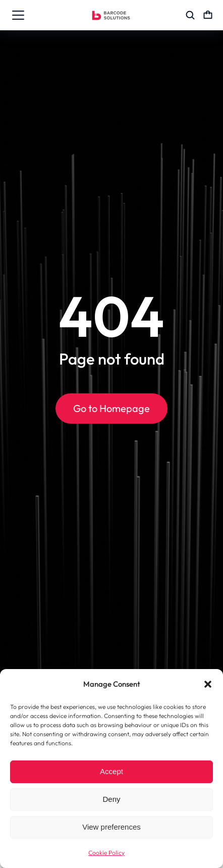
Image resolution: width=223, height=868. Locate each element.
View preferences (111, 827)
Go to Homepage (111, 408)
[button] (208, 684)
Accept (111, 771)
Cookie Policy (106, 853)
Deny (111, 799)
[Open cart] (208, 15)
